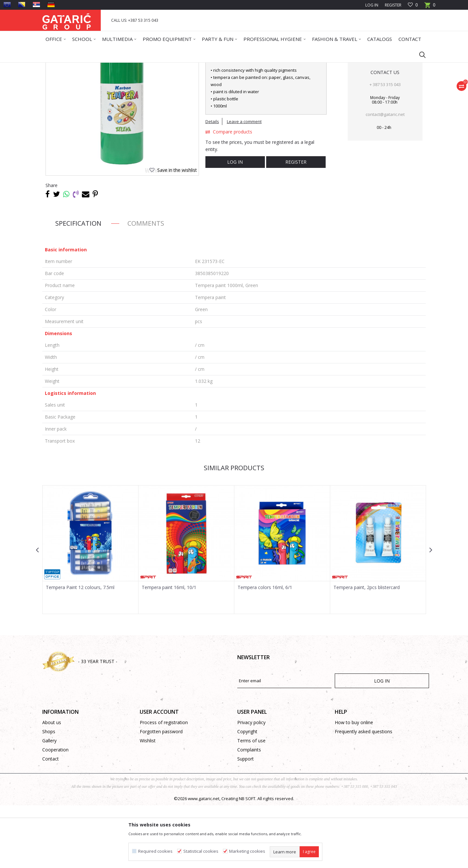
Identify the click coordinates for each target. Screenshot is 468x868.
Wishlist (148, 803)
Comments (146, 286)
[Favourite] (413, 5)
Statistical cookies (201, 851)
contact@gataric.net (385, 177)
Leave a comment (244, 184)
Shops (49, 794)
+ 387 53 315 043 (385, 147)
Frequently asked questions (364, 794)
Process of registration (164, 785)
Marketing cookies (247, 851)
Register (393, 5)
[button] (419, 55)
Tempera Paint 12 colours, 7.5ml (80, 650)
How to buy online (354, 785)
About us (52, 785)
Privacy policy (251, 785)
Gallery (49, 803)
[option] (91, 612)
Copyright (247, 794)
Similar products (234, 530)
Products (81, 67)
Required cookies (155, 851)
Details (212, 184)
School (100, 67)
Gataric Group (55, 67)
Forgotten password (161, 794)
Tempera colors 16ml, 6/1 (265, 650)
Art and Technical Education (137, 67)
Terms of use (251, 803)
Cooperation (55, 812)
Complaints (249, 812)
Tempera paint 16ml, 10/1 (169, 650)
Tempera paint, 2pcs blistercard (367, 650)
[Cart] (430, 7)
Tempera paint (180, 67)
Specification (78, 286)
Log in (235, 225)
